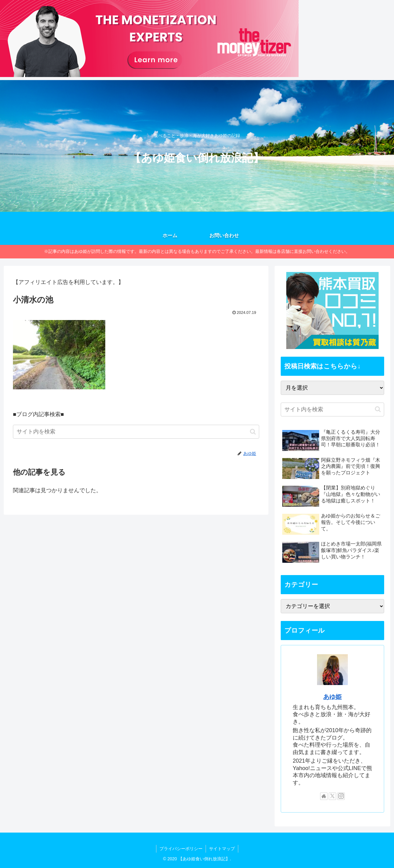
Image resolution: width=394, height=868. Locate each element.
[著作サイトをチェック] (324, 796)
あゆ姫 (332, 697)
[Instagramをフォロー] (341, 796)
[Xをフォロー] (332, 796)
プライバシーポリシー (181, 849)
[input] (136, 432)
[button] (253, 432)
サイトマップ (222, 849)
